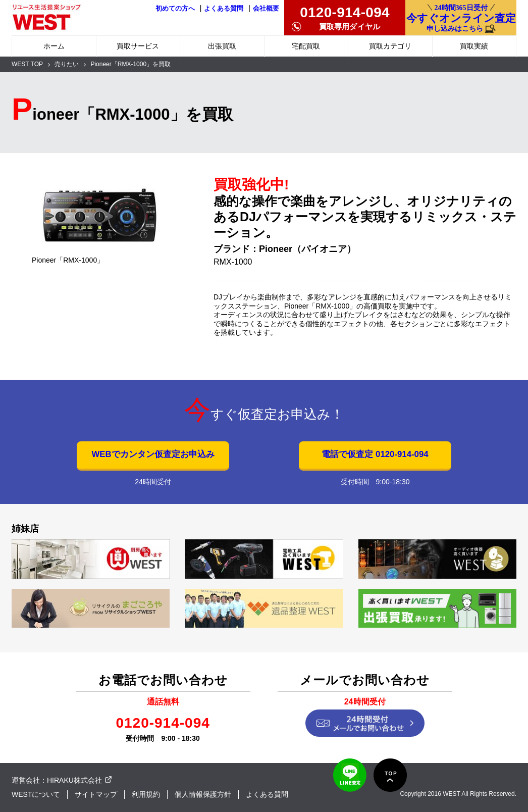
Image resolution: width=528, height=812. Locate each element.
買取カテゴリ (390, 46)
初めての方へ (175, 9)
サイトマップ (96, 794)
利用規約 (146, 794)
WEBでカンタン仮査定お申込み (153, 454)
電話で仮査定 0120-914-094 (375, 454)
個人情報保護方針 (203, 794)
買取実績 (474, 46)
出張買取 (222, 46)
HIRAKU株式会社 (74, 780)
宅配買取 (306, 46)
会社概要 (266, 9)
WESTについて (36, 794)
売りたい (67, 64)
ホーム (54, 46)
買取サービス (138, 46)
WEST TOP (27, 64)
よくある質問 (224, 9)
